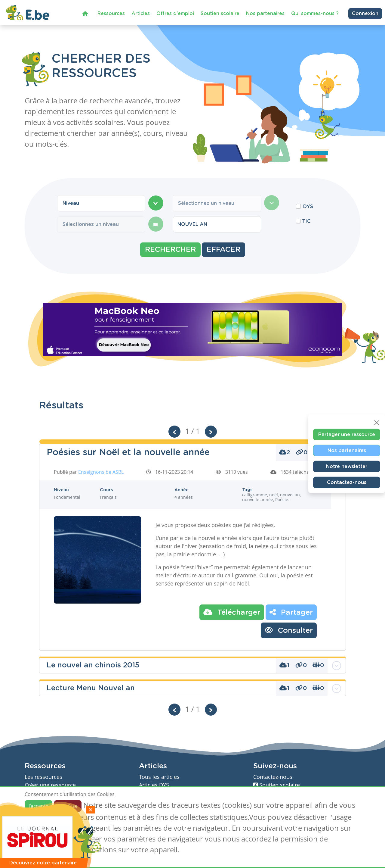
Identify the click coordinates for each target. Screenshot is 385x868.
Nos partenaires (265, 13)
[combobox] (101, 203)
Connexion (365, 14)
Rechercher (170, 250)
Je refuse (68, 806)
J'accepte (38, 806)
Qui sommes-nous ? (315, 13)
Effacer (223, 250)
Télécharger (232, 612)
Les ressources (43, 777)
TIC (306, 221)
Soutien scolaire (220, 13)
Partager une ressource (347, 435)
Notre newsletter (347, 467)
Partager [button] (291, 612)
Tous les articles (159, 777)
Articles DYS (154, 785)
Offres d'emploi (175, 13)
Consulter (289, 630)
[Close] (377, 423)
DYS (308, 207)
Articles (141, 13)
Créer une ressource (50, 785)
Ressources (111, 13)
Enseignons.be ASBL (101, 472)
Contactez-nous (347, 482)
